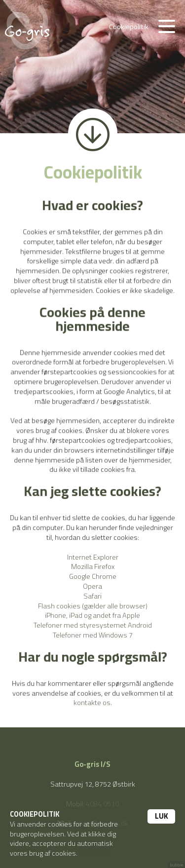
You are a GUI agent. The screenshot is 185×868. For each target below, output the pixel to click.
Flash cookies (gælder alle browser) (92, 605)
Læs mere (95, 853)
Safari (92, 595)
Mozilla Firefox (92, 566)
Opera (92, 585)
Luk (161, 816)
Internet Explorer (92, 557)
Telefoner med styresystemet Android (92, 624)
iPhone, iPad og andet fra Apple (93, 615)
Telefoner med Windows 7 (92, 634)
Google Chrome (92, 576)
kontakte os (92, 700)
